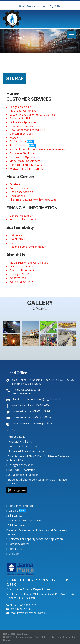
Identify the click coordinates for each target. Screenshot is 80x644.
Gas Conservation (21, 192)
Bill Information (23, 145)
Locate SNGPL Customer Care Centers (32, 115)
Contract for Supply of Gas (26, 165)
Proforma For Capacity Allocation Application (35, 539)
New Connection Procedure (27, 130)
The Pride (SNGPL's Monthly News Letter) (34, 200)
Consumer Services (21, 134)
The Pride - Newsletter (20, 470)
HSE (12, 243)
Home (13, 93)
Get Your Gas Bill (20, 118)
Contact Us (14, 549)
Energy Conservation (20, 465)
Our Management (21, 266)
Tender (15, 184)
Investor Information (23, 219)
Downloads (17, 196)
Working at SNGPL (21, 282)
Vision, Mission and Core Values (29, 263)
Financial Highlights (19, 442)
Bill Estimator (15, 516)
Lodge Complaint (20, 107)
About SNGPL (15, 437)
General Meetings (21, 216)
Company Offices (18, 544)
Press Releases (19, 188)
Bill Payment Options (22, 157)
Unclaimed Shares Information (25, 451)
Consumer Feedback (20, 506)
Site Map (13, 554)
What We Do (18, 278)
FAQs (14, 138)
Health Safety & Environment (28, 247)
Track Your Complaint (23, 111)
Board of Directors (22, 270)
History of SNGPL (20, 274)
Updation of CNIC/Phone (22, 475)
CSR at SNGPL (18, 239)
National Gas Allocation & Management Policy (37, 149)
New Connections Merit (24, 126)
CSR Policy (16, 235)
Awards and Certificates (22, 446)
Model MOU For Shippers (25, 161)
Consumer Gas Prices (23, 153)
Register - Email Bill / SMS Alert (28, 169)
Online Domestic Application (24, 520)
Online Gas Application (23, 122)
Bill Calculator (22, 141)
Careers (12, 511)
